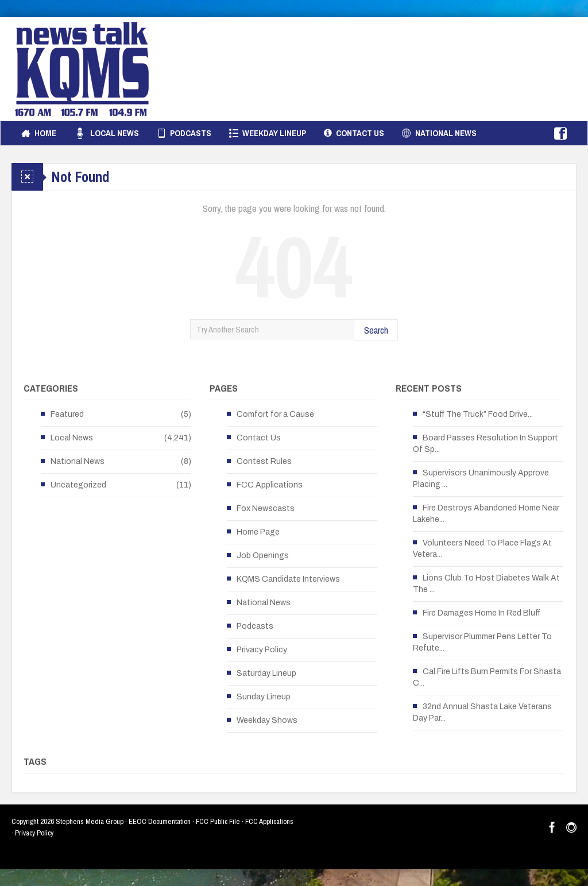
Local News (107, 133)
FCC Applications (270, 485)
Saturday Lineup (266, 673)
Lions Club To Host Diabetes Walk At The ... (486, 584)
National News (439, 133)
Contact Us (354, 133)
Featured (67, 414)
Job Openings (263, 556)
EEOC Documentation (160, 821)
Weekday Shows (267, 720)
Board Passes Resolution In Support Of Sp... (486, 444)
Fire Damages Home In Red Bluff (481, 613)
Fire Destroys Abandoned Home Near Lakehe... (486, 514)
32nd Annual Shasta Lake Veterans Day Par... (482, 712)
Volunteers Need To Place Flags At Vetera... (482, 549)
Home (39, 133)
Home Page (258, 532)
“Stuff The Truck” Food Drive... (478, 414)
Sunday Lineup (264, 697)
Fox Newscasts (266, 508)
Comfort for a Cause (275, 414)
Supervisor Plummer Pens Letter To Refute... (482, 642)
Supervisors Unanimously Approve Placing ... (481, 479)
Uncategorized (78, 485)
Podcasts (184, 133)
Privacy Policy (262, 650)
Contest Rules (264, 461)
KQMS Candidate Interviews (288, 579)
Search (376, 330)
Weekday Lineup (268, 133)
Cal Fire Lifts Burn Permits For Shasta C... (487, 677)
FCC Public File (218, 821)
